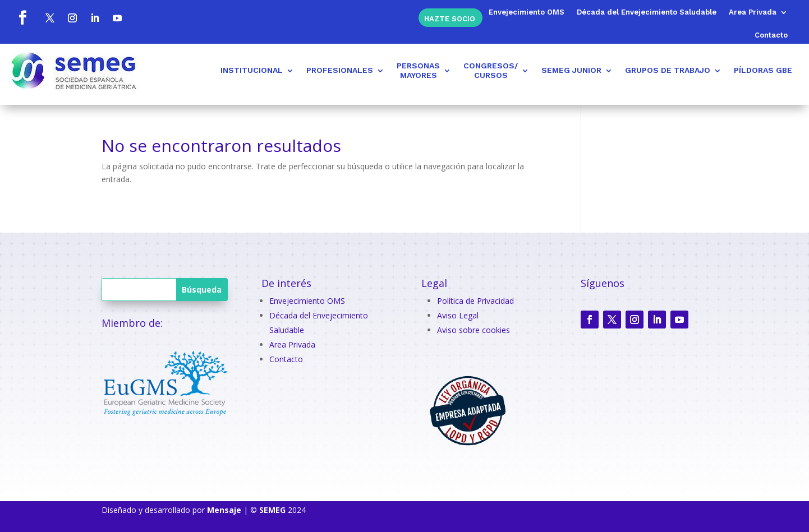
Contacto (771, 35)
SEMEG (272, 510)
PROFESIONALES (340, 70)
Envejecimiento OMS (527, 12)
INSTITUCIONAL (252, 70)
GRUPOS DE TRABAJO (668, 70)
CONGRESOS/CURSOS (491, 70)
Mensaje (224, 510)
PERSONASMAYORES (418, 70)
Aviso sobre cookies (474, 330)
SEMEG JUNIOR (571, 70)
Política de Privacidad (475, 301)
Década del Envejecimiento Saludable (647, 12)
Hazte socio (450, 18)
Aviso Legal (458, 315)
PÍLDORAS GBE (763, 70)
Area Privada (753, 12)
